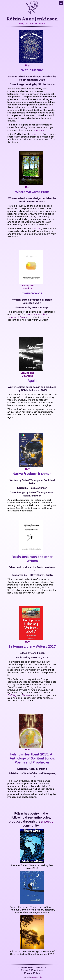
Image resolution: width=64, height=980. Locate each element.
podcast (37, 134)
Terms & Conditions (32, 970)
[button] (61, 3)
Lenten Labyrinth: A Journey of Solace (27, 316)
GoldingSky (37, 977)
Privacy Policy (32, 973)
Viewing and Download (27, 287)
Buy (27, 65)
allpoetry (47, 822)
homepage (39, 130)
